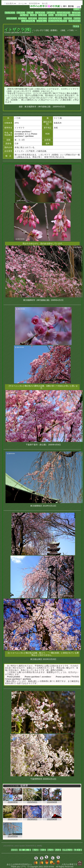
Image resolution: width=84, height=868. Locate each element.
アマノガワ (24, 15)
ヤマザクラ (68, 18)
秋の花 (50, 850)
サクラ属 (77, 9)
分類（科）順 (25, 850)
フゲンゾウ (22, 18)
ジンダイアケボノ (28, 21)
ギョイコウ (51, 13)
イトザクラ (42, 15)
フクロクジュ (11, 18)
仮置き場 (78, 850)
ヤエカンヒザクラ (55, 18)
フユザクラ (32, 18)
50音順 (14, 850)
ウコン (51, 15)
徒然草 (76, 26)
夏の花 (43, 850)
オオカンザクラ (61, 15)
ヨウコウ (77, 18)
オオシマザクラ (74, 15)
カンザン (30, 13)
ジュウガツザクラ (63, 13)
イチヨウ (33, 15)
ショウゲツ (76, 13)
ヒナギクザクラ (74, 21)
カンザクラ (21, 13)
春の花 (35, 850)
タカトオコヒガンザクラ (57, 21)
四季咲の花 (67, 850)
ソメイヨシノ (41, 21)
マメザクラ (42, 18)
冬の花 (58, 850)
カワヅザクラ (10, 13)
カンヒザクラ (40, 13)
